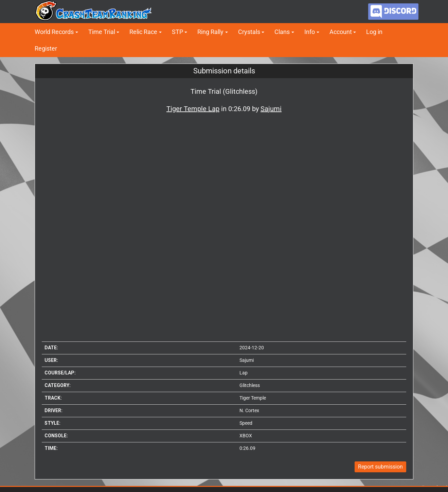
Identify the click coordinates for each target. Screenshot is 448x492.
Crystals (249, 32)
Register (46, 48)
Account (341, 32)
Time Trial (102, 32)
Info (310, 32)
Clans (282, 32)
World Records (54, 32)
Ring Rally (210, 32)
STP (177, 32)
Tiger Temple (253, 398)
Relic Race (143, 32)
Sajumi (247, 360)
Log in (374, 32)
